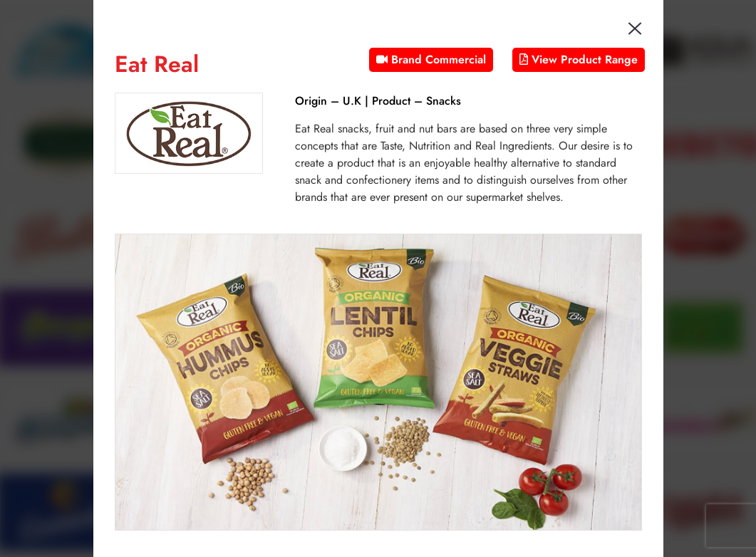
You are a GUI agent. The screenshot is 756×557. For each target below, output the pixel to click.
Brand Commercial (431, 59)
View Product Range (579, 59)
